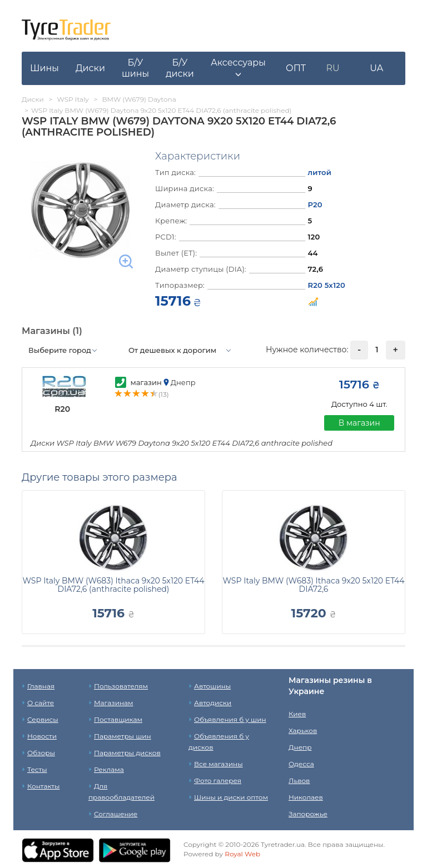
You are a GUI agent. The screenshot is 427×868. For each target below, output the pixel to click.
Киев (297, 714)
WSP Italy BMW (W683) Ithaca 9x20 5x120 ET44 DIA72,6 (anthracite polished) (114, 585)
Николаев (306, 797)
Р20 (315, 204)
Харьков (303, 730)
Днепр (300, 747)
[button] (238, 68)
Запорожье (308, 814)
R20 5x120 (327, 285)
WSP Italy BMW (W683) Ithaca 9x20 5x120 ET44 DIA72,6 (314, 585)
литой (320, 172)
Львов (299, 780)
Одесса (301, 764)
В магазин (359, 423)
